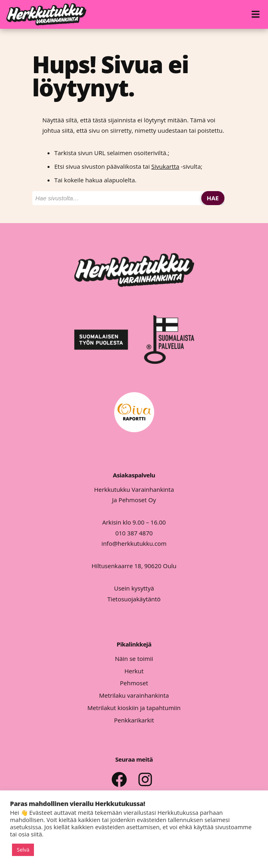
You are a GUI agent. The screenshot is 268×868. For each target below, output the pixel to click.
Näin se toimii (134, 658)
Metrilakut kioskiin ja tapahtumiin (134, 708)
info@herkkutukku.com (134, 543)
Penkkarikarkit (134, 720)
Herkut (134, 671)
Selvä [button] (23, 850)
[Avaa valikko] (257, 15)
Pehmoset (134, 683)
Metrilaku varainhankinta (134, 695)
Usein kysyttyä (134, 588)
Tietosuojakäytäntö (134, 599)
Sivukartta (165, 166)
